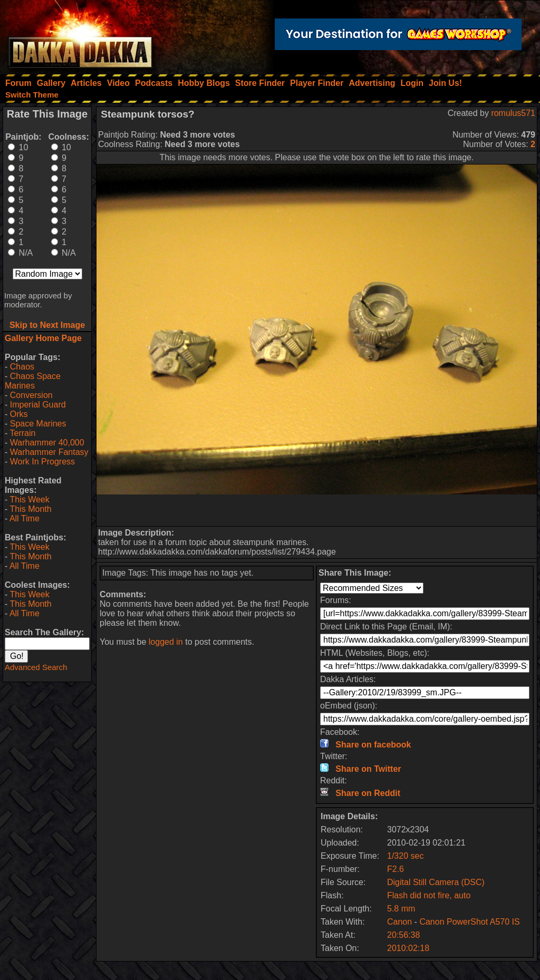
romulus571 (513, 113)
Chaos (22, 367)
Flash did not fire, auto (429, 895)
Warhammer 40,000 (47, 443)
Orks (19, 414)
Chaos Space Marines (33, 381)
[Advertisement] (317, 510)
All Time (25, 518)
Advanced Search (36, 667)
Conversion (31, 395)
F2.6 (396, 869)
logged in (166, 642)
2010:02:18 (408, 948)
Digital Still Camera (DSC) (436, 882)
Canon (399, 922)
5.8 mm (401, 909)
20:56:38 (403, 935)
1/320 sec (405, 856)
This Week (29, 499)
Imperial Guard (38, 405)
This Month (30, 509)
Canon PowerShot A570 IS (469, 922)
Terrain (22, 433)
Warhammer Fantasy (49, 452)
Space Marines (38, 424)
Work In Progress (42, 462)
